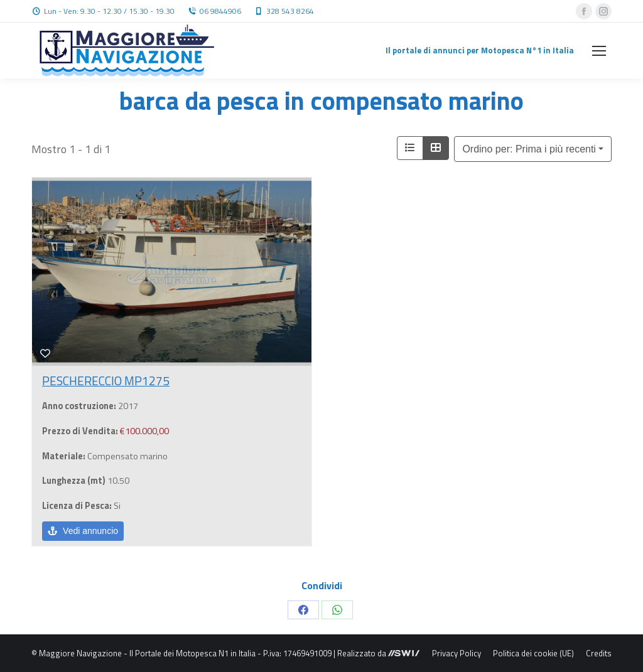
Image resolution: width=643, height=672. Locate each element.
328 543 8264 (290, 11)
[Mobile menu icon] (599, 51)
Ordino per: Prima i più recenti (529, 149)
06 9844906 (220, 11)
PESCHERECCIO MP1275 (106, 381)
